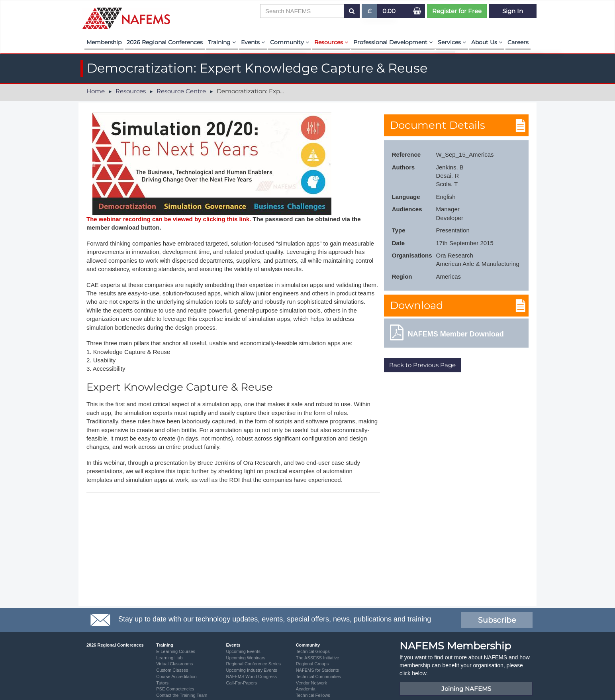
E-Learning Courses (176, 651)
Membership (104, 42)
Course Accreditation (176, 676)
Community (290, 42)
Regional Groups (312, 664)
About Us (487, 42)
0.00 (389, 11)
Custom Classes (172, 670)
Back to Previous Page (422, 365)
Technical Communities (318, 676)
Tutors (162, 683)
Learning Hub (169, 658)
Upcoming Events (243, 651)
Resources (331, 42)
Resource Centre (181, 91)
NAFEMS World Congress (251, 676)
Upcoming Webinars (246, 658)
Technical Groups (313, 651)
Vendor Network (311, 683)
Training (222, 42)
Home (96, 91)
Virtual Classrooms (174, 664)
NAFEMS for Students (317, 670)
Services (452, 42)
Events (253, 42)
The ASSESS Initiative (318, 658)
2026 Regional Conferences (165, 42)
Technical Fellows (313, 695)
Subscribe (497, 620)
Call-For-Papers (241, 683)
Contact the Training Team (182, 695)
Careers (518, 42)
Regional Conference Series (253, 664)
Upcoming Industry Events (251, 670)
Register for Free (457, 11)
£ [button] (370, 13)
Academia (306, 689)
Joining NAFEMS (466, 689)
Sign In (513, 11)
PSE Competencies (175, 689)
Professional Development (393, 42)
